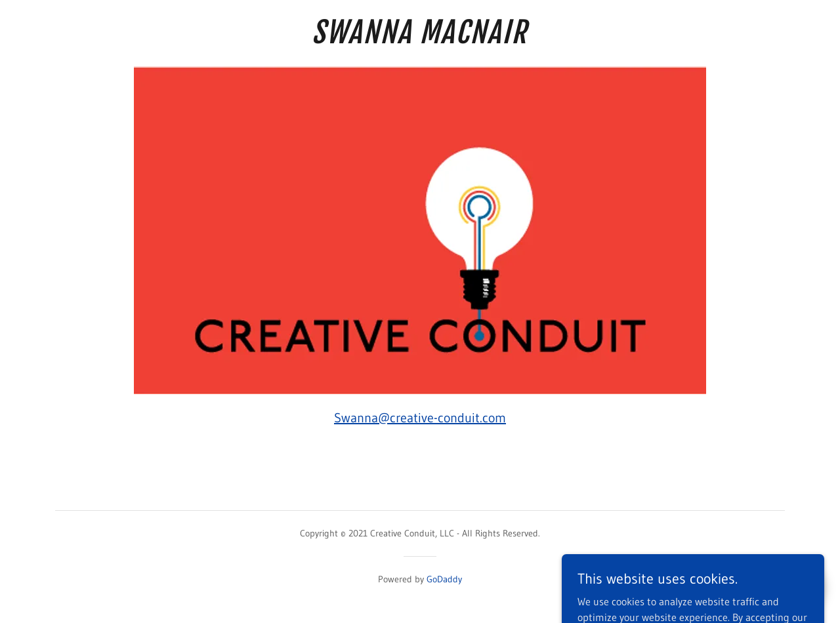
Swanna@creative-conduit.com (420, 418)
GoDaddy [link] (444, 579)
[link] (420, 39)
